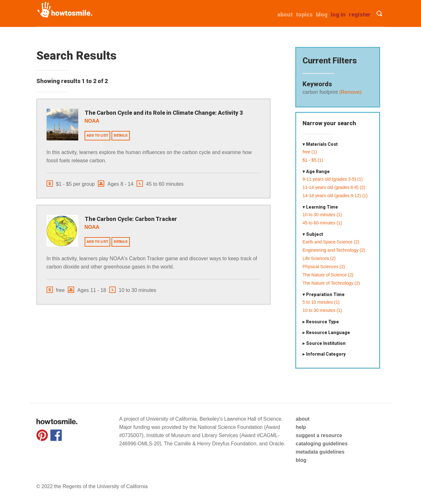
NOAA (92, 121)
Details (121, 136)
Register (360, 14)
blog (301, 460)
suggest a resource (319, 435)
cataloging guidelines (322, 444)
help (301, 427)
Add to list (97, 136)
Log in (338, 14)
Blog (322, 14)
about (285, 14)
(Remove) (350, 92)
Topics (304, 14)
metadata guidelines (320, 452)
